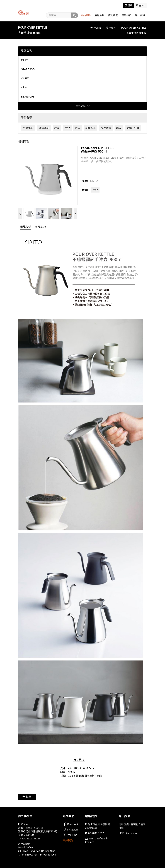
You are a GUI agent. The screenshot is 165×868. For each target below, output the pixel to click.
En (141, 5)
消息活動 (99, 15)
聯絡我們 (127, 15)
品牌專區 (111, 28)
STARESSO (28, 69)
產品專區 (86, 15)
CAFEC (25, 78)
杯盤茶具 (91, 128)
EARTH (25, 60)
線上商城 (140, 15)
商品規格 (41, 227)
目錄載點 (68, 840)
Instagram (71, 830)
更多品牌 (83, 106)
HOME (96, 28)
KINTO (94, 181)
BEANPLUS (28, 97)
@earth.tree (132, 833)
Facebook (71, 824)
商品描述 (26, 227)
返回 (27, 797)
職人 (119, 128)
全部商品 (28, 128)
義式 (78, 128)
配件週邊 (106, 128)
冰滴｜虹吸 (133, 128)
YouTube (70, 835)
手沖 (67, 128)
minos (24, 88)
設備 (57, 128)
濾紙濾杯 (44, 128)
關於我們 (113, 15)
